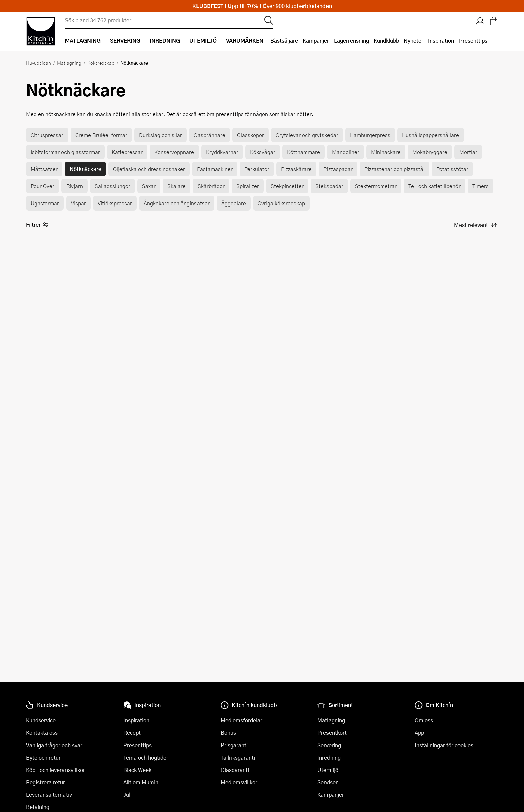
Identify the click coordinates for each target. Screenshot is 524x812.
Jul (127, 794)
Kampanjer (316, 41)
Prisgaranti (234, 745)
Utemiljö (328, 770)
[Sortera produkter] (475, 225)
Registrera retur (46, 782)
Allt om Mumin (141, 782)
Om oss (424, 720)
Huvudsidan (39, 63)
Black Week (137, 770)
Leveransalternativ (49, 794)
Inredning (329, 757)
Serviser (327, 782)
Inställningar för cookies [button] (444, 745)
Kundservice (41, 720)
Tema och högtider (146, 757)
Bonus (228, 733)
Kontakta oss (42, 733)
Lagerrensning (351, 41)
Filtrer (37, 225)
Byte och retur (43, 757)
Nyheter (414, 41)
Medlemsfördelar (241, 720)
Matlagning (69, 63)
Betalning (38, 807)
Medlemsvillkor (239, 782)
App (419, 733)
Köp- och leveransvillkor (55, 770)
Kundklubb (386, 41)
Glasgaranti (235, 770)
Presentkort (332, 733)
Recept (132, 733)
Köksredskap (101, 63)
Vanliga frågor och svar (54, 745)
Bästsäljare (284, 41)
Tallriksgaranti (238, 757)
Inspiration (441, 41)
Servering (329, 745)
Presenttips (473, 41)
